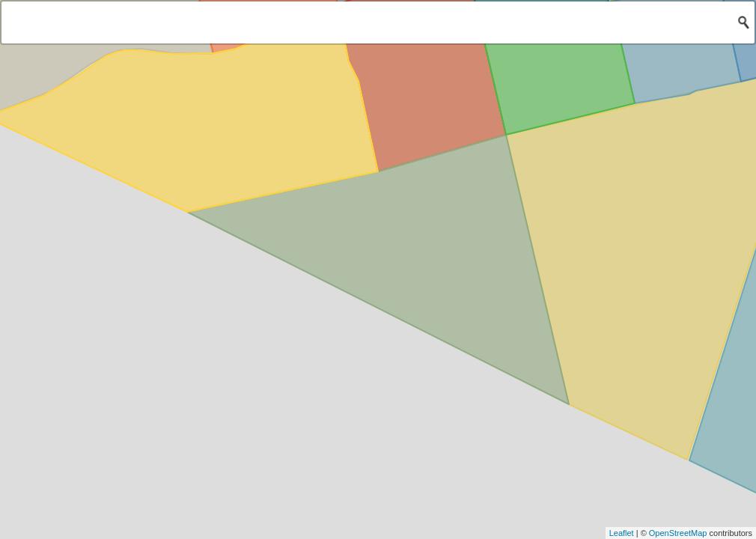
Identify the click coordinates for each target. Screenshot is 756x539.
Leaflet (622, 533)
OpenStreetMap (678, 533)
